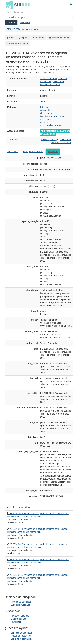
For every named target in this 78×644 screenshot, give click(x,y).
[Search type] (39, 17)
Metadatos (53, 152)
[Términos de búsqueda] (39, 12)
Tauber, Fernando (49, 79)
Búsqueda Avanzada (20, 605)
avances (44, 122)
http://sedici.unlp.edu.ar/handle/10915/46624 (55, 132)
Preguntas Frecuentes (21, 636)
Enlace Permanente (19, 43)
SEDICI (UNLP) (49, 140)
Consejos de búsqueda (21, 633)
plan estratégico (48, 113)
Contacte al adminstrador (22, 639)
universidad (46, 110)
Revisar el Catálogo (20, 616)
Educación (45, 107)
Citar (12, 38)
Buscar (11, 22)
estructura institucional (51, 125)
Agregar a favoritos (60, 38)
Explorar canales (18, 619)
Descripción (12, 152)
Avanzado (25, 22)
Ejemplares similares (33, 152)
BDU (8, 5)
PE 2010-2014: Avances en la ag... (23, 29)
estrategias (45, 119)
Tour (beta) (16, 622)
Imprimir (25, 38)
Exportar (40, 38)
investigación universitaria (52, 116)
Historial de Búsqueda (21, 602)
